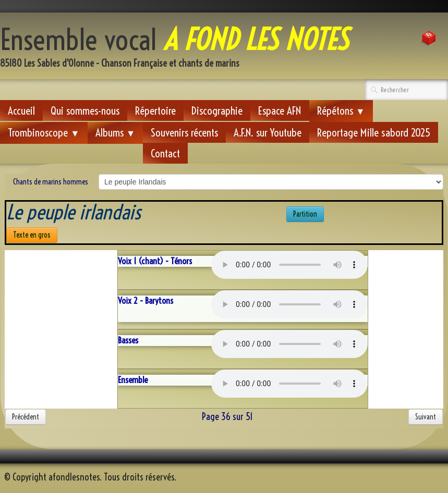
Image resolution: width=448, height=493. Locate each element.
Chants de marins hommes (51, 182)
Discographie (217, 110)
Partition (305, 214)
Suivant (426, 417)
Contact (165, 153)
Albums (116, 132)
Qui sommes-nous (85, 110)
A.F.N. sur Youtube (268, 132)
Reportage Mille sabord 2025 (374, 132)
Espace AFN (280, 110)
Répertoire (155, 110)
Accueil (21, 110)
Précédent (26, 417)
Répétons (341, 110)
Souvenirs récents (184, 132)
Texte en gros (32, 235)
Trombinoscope (44, 132)
